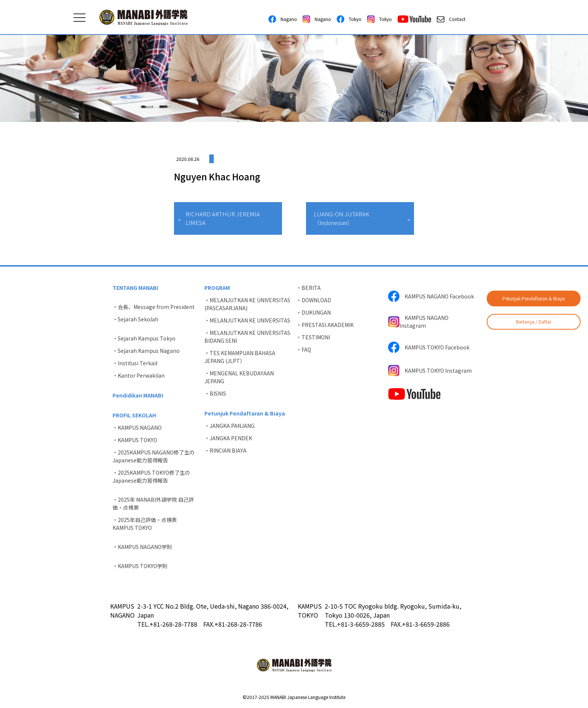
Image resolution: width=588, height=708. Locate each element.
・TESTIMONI (313, 337)
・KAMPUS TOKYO (135, 440)
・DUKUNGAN (313, 312)
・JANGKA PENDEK (228, 438)
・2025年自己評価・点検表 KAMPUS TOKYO (147, 524)
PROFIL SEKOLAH (134, 415)
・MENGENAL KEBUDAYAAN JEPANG (239, 377)
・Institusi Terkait (135, 363)
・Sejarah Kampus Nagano (146, 351)
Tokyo (349, 19)
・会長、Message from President (154, 307)
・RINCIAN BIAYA (225, 450)
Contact (451, 19)
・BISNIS (215, 393)
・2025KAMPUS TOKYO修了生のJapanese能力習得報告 (151, 476)
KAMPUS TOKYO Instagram (430, 370)
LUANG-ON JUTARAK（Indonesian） (342, 218)
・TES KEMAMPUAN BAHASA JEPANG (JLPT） (240, 357)
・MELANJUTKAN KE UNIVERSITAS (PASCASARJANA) (247, 304)
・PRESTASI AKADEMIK (325, 325)
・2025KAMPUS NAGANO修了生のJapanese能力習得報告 (154, 456)
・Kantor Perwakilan (139, 375)
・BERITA (308, 288)
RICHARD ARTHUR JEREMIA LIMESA (223, 218)
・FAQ (304, 349)
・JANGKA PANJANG (229, 426)
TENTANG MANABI (135, 288)
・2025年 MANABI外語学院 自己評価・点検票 (153, 503)
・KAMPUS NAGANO (137, 427)
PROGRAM (217, 288)
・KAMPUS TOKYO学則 (140, 566)
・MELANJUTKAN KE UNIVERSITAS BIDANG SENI (247, 337)
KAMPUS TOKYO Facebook (429, 347)
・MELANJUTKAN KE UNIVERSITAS (247, 320)
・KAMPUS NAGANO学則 (142, 547)
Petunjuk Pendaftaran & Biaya (534, 298)
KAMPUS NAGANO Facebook (431, 296)
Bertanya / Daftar (534, 322)
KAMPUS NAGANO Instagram (418, 322)
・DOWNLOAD (314, 300)
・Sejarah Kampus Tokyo (144, 338)
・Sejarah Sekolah (135, 319)
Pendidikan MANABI (138, 395)
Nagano (283, 19)
